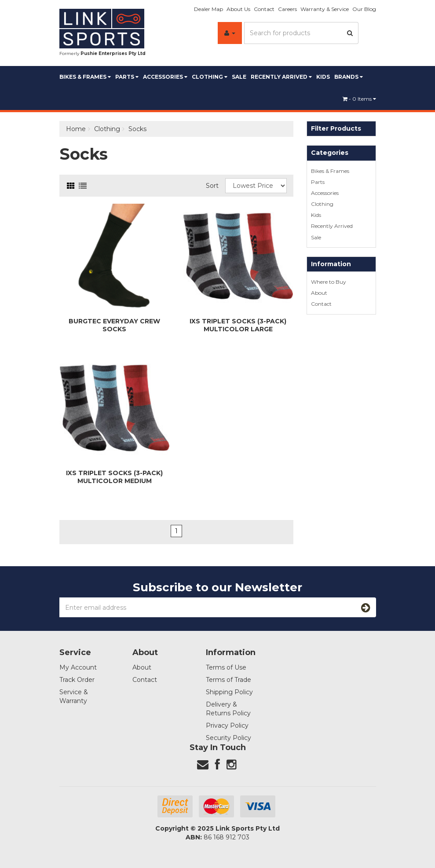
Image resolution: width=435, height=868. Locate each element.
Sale (239, 77)
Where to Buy (329, 282)
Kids (323, 77)
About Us (238, 9)
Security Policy (228, 738)
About (319, 293)
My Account (78, 667)
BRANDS (349, 77)
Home (76, 129)
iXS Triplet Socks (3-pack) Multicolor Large (238, 325)
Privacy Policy (227, 725)
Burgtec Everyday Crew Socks (114, 325)
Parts (127, 77)
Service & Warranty (74, 696)
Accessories (165, 77)
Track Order (77, 680)
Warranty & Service (325, 9)
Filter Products (336, 129)
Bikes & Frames (85, 77)
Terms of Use (226, 667)
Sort (212, 186)
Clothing (210, 77)
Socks (137, 129)
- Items (359, 99)
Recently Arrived (281, 77)
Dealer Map (208, 9)
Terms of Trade (228, 680)
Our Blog (364, 9)
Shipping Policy (229, 692)
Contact (264, 9)
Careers (287, 9)
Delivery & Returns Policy (228, 709)
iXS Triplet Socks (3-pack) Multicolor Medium (114, 477)
